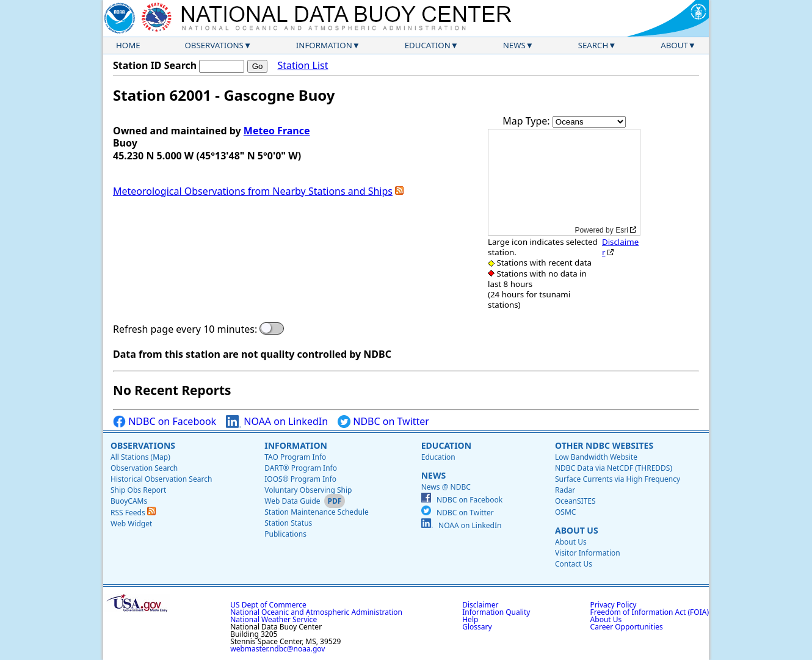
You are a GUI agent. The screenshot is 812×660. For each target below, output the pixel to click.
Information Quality (496, 612)
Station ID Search (155, 65)
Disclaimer (620, 247)
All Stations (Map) (140, 457)
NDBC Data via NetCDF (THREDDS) (614, 468)
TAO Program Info (295, 457)
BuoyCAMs (129, 501)
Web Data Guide (292, 501)
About (674, 45)
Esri (622, 230)
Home (128, 45)
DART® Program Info (301, 468)
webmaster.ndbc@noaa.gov (277, 649)
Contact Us (574, 564)
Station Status (288, 523)
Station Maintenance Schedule (317, 512)
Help (470, 619)
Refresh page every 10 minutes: (185, 329)
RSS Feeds (133, 513)
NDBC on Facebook (165, 422)
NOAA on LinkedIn (277, 422)
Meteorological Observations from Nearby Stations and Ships (253, 191)
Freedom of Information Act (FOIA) (650, 612)
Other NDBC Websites (604, 445)
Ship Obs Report (138, 490)
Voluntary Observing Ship (308, 490)
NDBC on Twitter (383, 422)
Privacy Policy (614, 605)
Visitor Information (588, 553)
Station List (303, 66)
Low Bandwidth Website (596, 457)
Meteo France (277, 131)
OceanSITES (575, 501)
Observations (214, 45)
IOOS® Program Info (300, 479)
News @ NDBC (446, 487)
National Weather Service (274, 619)
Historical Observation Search (161, 479)
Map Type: (527, 121)
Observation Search (144, 468)
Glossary (477, 627)
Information (324, 45)
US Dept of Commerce (268, 605)
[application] (564, 182)
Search (593, 45)
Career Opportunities (627, 627)
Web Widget (131, 524)
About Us (577, 530)
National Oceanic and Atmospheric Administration (316, 612)
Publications (285, 534)
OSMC (565, 512)
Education (428, 45)
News (514, 45)
